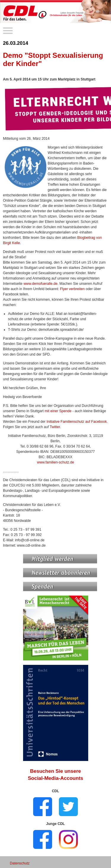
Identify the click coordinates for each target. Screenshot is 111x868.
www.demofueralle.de (40, 284)
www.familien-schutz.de (55, 462)
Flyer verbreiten (72, 289)
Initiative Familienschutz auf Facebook (77, 422)
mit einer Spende (58, 411)
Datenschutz (20, 863)
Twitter (55, 427)
